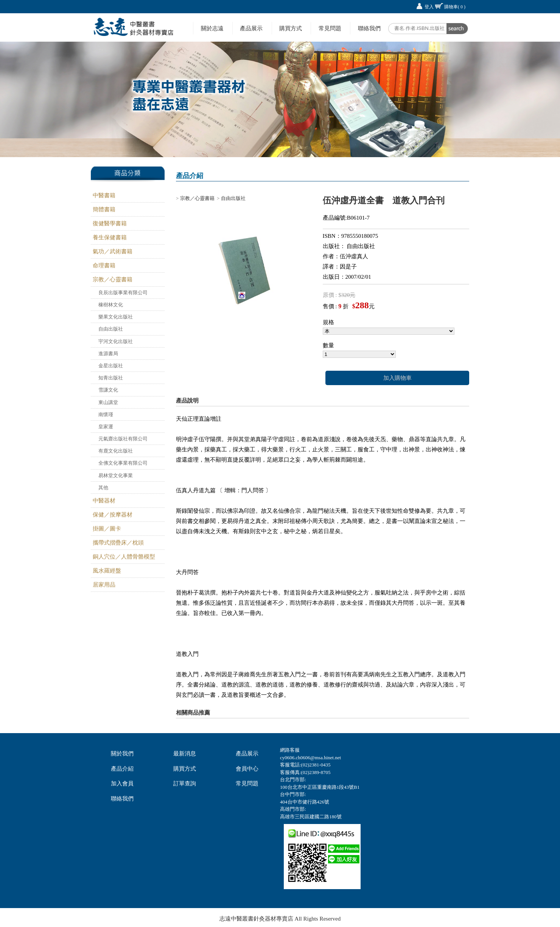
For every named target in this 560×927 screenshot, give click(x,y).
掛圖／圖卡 (107, 529)
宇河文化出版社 (116, 341)
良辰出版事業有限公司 (123, 293)
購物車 (455, 7)
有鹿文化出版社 (116, 451)
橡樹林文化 (111, 305)
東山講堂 (108, 402)
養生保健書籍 (110, 237)
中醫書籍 (104, 195)
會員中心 (247, 769)
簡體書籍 (104, 209)
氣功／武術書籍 (113, 251)
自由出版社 (111, 329)
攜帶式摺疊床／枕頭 (118, 543)
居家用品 (104, 585)
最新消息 (185, 754)
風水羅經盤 (107, 571)
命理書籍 (104, 265)
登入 (429, 7)
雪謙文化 (108, 390)
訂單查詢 (185, 783)
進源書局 (108, 353)
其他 (103, 488)
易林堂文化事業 (116, 475)
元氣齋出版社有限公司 (123, 439)
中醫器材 (104, 501)
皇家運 (106, 427)
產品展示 (251, 28)
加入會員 (122, 783)
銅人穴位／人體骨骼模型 (124, 557)
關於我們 (122, 754)
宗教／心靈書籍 (113, 279)
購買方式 (291, 28)
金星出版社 (111, 366)
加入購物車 (397, 378)
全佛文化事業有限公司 (123, 463)
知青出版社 (111, 378)
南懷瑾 (106, 414)
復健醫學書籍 (110, 223)
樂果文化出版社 (116, 317)
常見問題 (330, 28)
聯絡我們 (369, 28)
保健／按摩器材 (113, 515)
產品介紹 (122, 769)
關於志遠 (212, 28)
